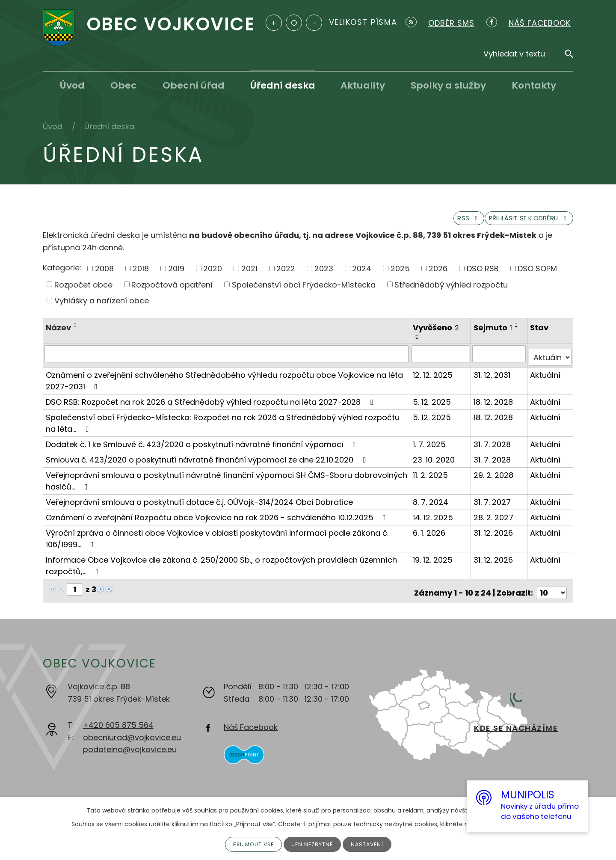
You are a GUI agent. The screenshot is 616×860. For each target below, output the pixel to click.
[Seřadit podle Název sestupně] (76, 334)
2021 (249, 275)
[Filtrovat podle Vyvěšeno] (442, 361)
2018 (141, 275)
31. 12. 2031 (493, 378)
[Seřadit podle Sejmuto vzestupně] (518, 331)
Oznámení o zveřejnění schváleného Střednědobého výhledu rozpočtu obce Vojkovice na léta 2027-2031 (224, 384)
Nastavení (372, 844)
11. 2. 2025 (432, 478)
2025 (400, 275)
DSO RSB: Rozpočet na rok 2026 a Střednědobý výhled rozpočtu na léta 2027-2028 (211, 405)
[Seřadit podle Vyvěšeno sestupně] (419, 346)
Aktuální (546, 378)
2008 (104, 275)
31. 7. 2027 (493, 505)
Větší (274, 23)
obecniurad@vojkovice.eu (132, 737)
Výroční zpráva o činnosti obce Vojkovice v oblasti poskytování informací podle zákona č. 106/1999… (217, 542)
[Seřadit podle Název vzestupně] (76, 331)
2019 (176, 275)
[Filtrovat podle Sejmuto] (500, 361)
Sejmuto (494, 335)
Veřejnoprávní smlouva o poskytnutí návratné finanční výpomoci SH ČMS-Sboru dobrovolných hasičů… (227, 484)
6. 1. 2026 (430, 536)
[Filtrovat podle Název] (227, 361)
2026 (438, 275)
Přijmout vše (250, 844)
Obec (124, 85)
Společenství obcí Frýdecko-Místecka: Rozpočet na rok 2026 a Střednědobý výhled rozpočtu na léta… (223, 426)
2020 (213, 275)
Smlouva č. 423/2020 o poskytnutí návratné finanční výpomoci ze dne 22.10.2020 (207, 463)
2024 (362, 275)
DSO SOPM (537, 275)
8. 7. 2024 (432, 505)
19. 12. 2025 (434, 563)
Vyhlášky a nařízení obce (102, 308)
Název (58, 335)
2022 (286, 275)
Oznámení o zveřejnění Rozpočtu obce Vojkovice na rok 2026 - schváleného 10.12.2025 (218, 520)
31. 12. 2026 (494, 536)
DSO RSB (483, 275)
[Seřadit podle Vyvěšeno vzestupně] (419, 342)
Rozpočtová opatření (172, 292)
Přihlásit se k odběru (515, 224)
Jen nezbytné (314, 844)
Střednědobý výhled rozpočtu (451, 292)
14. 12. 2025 (434, 520)
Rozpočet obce (83, 292)
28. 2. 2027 (494, 520)
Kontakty (534, 85)
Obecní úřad (194, 85)
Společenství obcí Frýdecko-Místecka (304, 292)
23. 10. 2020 (435, 463)
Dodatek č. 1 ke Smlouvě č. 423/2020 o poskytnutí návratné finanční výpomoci (202, 447)
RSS (434, 224)
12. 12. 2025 (434, 378)
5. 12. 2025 (433, 405)
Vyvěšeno (437, 335)
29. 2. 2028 (494, 478)
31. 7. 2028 (493, 447)
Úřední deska (283, 85)
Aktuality (363, 85)
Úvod (72, 85)
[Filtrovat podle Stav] (551, 361)
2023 (324, 275)
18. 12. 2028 (494, 405)
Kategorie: (62, 275)
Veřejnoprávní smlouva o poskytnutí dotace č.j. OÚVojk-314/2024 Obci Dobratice (199, 505)
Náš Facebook (251, 727)
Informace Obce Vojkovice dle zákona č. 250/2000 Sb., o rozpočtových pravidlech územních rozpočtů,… (221, 569)
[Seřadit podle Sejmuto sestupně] (518, 334)
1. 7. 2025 (431, 447)
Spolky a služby (448, 85)
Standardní (294, 23)
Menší (314, 23)
